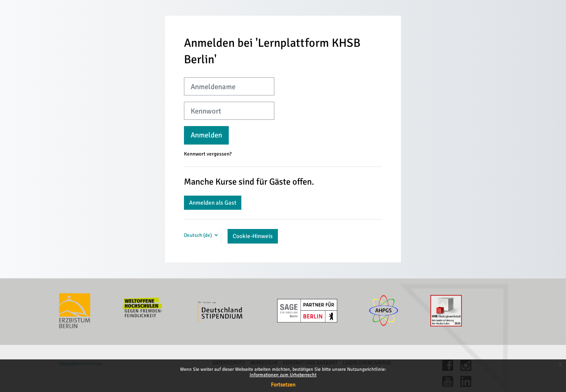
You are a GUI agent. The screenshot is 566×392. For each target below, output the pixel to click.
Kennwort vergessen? (208, 154)
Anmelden (206, 135)
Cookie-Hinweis (253, 236)
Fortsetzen (283, 385)
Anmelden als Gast (213, 203)
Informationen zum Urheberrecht (283, 375)
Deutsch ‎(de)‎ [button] (198, 235)
